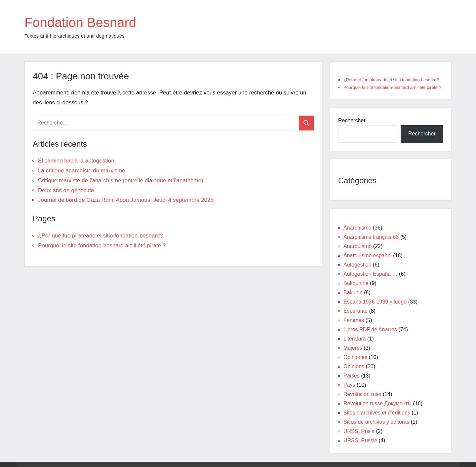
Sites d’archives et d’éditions (377, 413)
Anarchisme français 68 (371, 237)
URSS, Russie (360, 440)
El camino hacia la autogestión (76, 161)
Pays (349, 385)
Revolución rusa (362, 394)
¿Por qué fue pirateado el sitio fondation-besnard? (100, 236)
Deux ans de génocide (66, 190)
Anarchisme (357, 228)
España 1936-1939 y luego (375, 302)
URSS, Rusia (359, 431)
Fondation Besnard (80, 22)
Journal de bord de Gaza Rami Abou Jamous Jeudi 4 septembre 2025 (126, 200)
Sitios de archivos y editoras (376, 422)
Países (352, 376)
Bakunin (353, 292)
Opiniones (355, 357)
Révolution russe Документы (377, 403)
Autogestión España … (371, 274)
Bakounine (356, 283)
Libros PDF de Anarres (370, 329)
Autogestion (357, 265)
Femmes (354, 320)
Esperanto (356, 311)
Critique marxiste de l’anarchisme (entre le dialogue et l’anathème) (121, 180)
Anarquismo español (368, 255)
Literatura (355, 339)
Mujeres (353, 348)
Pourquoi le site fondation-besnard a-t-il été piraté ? (102, 246)
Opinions (354, 366)
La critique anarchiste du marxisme (82, 171)
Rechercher (352, 120)
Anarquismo (357, 246)
